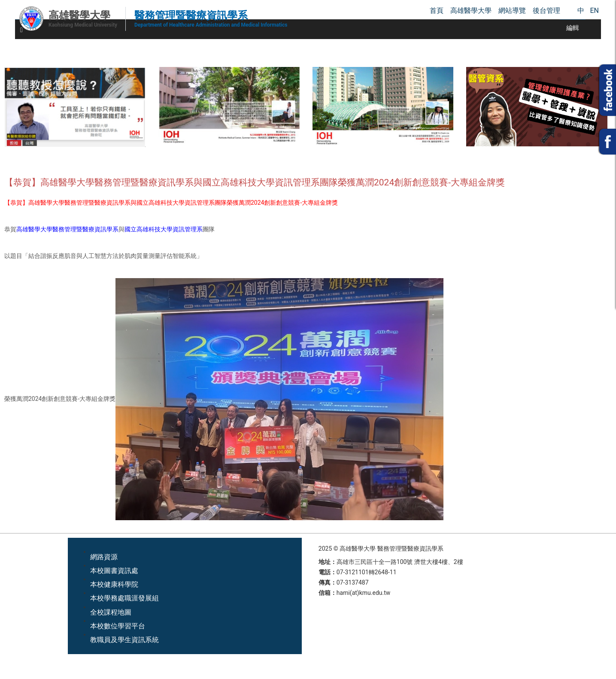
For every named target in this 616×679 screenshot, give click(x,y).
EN (594, 11)
